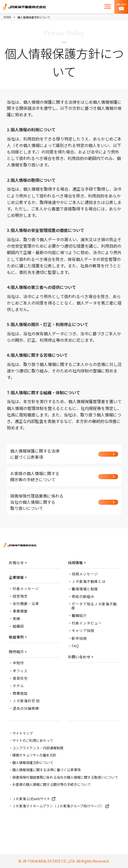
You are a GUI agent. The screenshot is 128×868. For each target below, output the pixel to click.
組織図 (18, 626)
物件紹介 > (18, 652)
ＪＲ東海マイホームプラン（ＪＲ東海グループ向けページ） (61, 806)
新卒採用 (79, 638)
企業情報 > (18, 577)
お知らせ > (18, 563)
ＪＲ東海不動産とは (89, 581)
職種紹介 (79, 615)
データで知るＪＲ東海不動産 (94, 606)
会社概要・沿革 (26, 604)
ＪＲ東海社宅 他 (26, 701)
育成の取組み (83, 596)
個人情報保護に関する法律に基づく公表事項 (46, 770)
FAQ (75, 646)
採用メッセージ (85, 574)
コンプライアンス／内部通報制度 (38, 748)
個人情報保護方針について (33, 762)
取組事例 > (18, 637)
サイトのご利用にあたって (33, 740)
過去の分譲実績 (26, 708)
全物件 (18, 663)
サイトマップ (23, 733)
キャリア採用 (83, 630)
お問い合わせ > (81, 657)
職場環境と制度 (85, 589)
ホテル (18, 686)
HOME (7, 17)
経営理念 (20, 596)
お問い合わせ (121, 7)
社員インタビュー (87, 623)
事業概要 (20, 611)
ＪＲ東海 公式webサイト (34, 799)
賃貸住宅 (20, 678)
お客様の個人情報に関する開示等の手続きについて (52, 784)
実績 (16, 619)
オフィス (20, 671)
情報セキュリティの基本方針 (34, 755)
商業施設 (20, 693)
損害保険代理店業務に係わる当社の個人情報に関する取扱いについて (65, 777)
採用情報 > (77, 563)
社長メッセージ (26, 589)
